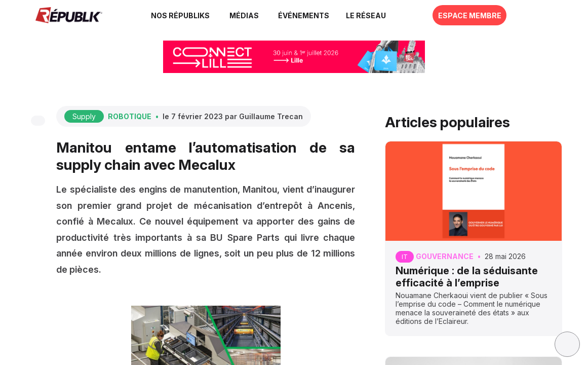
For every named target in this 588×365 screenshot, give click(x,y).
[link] (181, 15)
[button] (303, 15)
